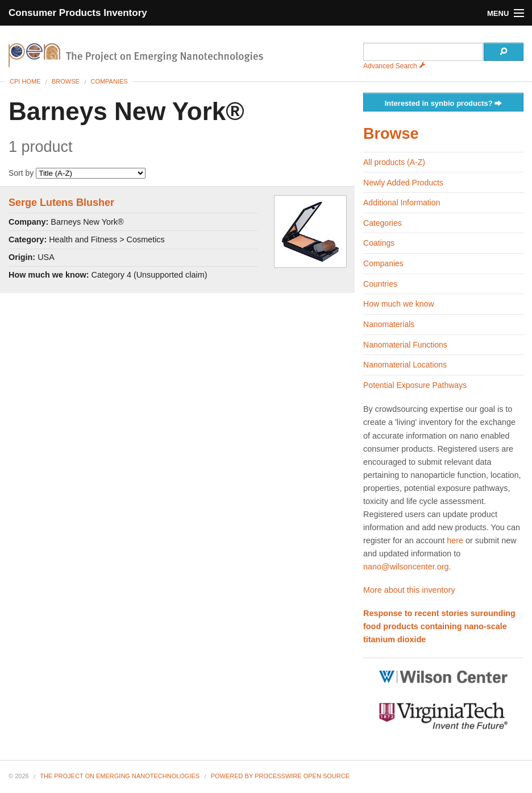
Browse (66, 81)
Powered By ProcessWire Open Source (280, 776)
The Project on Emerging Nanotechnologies (120, 776)
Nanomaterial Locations (405, 365)
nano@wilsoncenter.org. (407, 567)
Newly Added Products (403, 183)
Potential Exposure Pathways (415, 385)
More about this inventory (409, 590)
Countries (380, 284)
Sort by (77, 173)
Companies (109, 81)
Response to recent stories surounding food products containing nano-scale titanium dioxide (439, 626)
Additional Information (402, 203)
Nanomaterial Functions (405, 345)
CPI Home (25, 81)
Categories (383, 223)
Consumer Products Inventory (78, 13)
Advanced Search (394, 66)
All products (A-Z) (394, 162)
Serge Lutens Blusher (61, 203)
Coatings (379, 243)
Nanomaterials (389, 324)
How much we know (399, 304)
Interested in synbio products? (444, 104)
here (455, 540)
